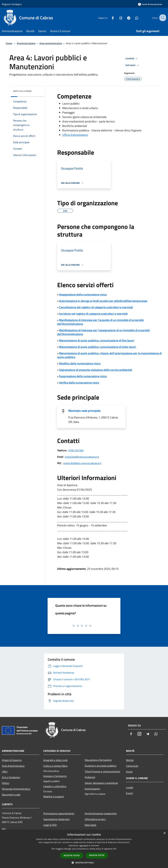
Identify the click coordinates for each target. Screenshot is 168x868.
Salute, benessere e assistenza (101, 783)
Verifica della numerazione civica (79, 383)
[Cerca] (162, 18)
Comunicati (132, 766)
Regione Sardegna (12, 4)
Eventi (130, 793)
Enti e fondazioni (11, 777)
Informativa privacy (95, 819)
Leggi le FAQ (50, 825)
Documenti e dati (11, 795)
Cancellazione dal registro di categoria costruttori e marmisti (96, 307)
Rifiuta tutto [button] (97, 855)
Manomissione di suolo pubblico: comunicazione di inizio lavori (97, 347)
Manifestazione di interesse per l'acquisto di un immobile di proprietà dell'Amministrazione (100, 322)
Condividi (132, 59)
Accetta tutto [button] (72, 855)
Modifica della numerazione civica (80, 363)
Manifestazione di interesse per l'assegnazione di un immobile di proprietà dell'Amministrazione (103, 332)
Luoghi (130, 787)
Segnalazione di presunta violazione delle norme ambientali (96, 370)
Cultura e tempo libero (55, 766)
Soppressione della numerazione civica (83, 376)
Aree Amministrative (13, 766)
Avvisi (129, 772)
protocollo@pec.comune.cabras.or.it (82, 463)
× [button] (164, 833)
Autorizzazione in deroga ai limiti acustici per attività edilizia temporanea (103, 301)
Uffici (5, 772)
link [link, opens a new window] (115, 849)
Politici (6, 783)
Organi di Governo (12, 760)
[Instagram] (118, 18)
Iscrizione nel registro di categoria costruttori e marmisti (93, 314)
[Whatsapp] (134, 18)
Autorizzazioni (92, 789)
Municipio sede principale (84, 411)
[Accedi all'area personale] (150, 4)
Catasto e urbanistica (55, 786)
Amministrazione (26, 43)
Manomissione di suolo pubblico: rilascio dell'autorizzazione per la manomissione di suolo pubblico (109, 355)
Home (9, 43)
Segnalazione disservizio (56, 819)
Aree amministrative (51, 43)
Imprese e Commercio (55, 776)
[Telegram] (126, 18)
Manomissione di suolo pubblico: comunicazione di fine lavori (97, 340)
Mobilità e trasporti (54, 796)
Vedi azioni (133, 65)
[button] (84, 863)
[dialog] (84, 849)
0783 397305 (76, 450)
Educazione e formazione (98, 760)
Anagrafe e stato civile (55, 760)
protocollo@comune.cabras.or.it (82, 457)
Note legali (90, 825)
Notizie (130, 760)
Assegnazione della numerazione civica (83, 294)
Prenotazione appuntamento (59, 813)
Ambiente (90, 777)
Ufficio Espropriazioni (75, 135)
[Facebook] (110, 18)
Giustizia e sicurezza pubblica (100, 766)
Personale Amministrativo (16, 789)
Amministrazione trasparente (101, 813)
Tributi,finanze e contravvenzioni (102, 771)
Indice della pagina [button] (22, 91)
